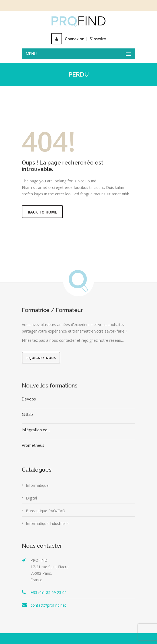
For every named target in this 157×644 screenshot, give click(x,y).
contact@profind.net (48, 605)
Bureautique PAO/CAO (46, 511)
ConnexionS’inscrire (79, 39)
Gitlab (27, 415)
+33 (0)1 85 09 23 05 (49, 592)
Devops (29, 399)
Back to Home (42, 212)
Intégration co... (36, 430)
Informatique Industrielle (47, 523)
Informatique (37, 485)
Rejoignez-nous (41, 358)
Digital (31, 498)
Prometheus (33, 445)
